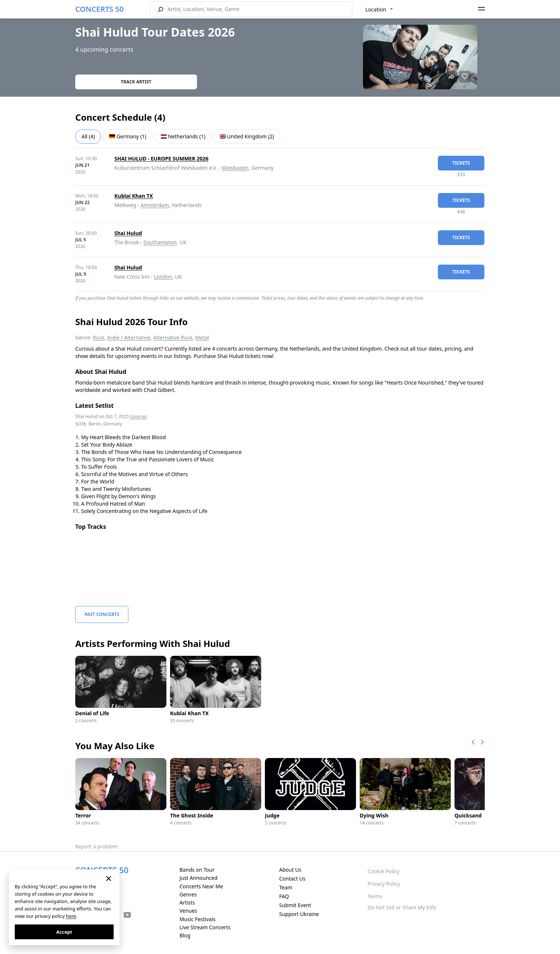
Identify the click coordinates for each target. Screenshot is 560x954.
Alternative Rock (173, 337)
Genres (188, 894)
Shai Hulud (128, 233)
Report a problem (96, 846)
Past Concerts (102, 614)
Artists (187, 903)
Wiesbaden (235, 168)
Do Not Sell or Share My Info (402, 907)
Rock (99, 337)
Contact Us (292, 879)
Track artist (136, 82)
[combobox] (379, 10)
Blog (185, 935)
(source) (138, 416)
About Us (290, 870)
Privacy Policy (384, 884)
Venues (188, 911)
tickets (461, 163)
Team (286, 887)
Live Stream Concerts (205, 927)
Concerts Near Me (201, 886)
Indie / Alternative (129, 337)
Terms (375, 896)
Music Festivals (197, 919)
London (163, 277)
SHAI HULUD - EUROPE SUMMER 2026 (161, 159)
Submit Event (295, 905)
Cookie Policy (383, 871)
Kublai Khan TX (134, 196)
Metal (202, 337)
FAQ (284, 896)
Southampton (160, 242)
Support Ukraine (299, 914)
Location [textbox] (376, 9)
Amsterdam (155, 205)
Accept (64, 932)
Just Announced (198, 878)
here (71, 916)
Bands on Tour (197, 870)
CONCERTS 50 (99, 9)
